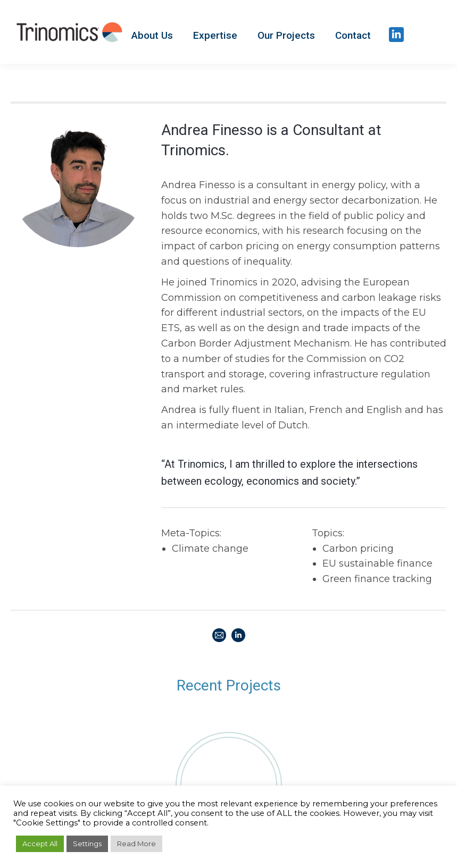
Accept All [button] (40, 844)
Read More (136, 844)
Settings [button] (87, 844)
